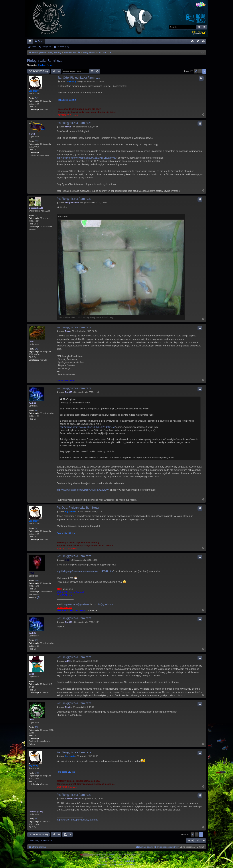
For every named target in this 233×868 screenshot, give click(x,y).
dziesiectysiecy (36, 811)
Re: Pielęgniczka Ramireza (74, 123)
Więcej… (31, 42)
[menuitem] (192, 41)
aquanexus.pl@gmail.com (77, 604)
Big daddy (34, 91)
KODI (31, 573)
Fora (40, 41)
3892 (37, 141)
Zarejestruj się (63, 47)
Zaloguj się (47, 47)
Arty (110, 858)
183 (37, 411)
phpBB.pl (130, 861)
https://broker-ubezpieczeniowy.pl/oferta (77, 820)
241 (37, 349)
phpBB (111, 855)
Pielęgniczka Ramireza (45, 60)
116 (37, 727)
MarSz (32, 134)
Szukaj (33, 47)
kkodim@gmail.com (103, 604)
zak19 (32, 674)
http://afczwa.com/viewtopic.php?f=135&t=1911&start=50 (86, 158)
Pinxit (32, 720)
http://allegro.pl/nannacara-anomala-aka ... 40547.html (85, 571)
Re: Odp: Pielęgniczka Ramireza (79, 78)
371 (37, 215)
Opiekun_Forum (45, 65)
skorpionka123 (36, 208)
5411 (37, 98)
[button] (196, 71)
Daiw (31, 341)
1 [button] (200, 71)
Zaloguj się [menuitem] (199, 42)
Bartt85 (32, 403)
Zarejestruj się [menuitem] (204, 42)
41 (36, 681)
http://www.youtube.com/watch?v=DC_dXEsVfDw (83, 490)
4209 (37, 580)
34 (36, 819)
